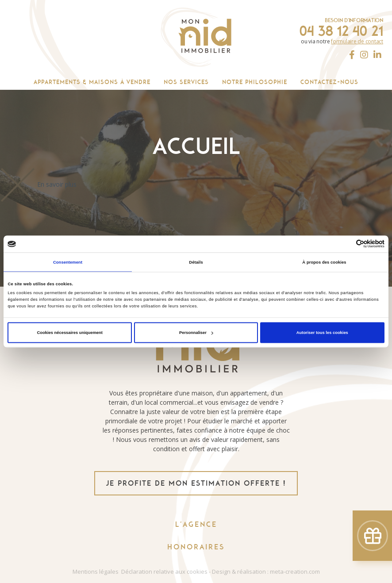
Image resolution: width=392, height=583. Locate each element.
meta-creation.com (295, 571)
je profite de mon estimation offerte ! (196, 483)
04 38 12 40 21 (341, 31)
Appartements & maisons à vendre (92, 82)
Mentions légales (96, 571)
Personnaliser (196, 333)
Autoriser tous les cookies (322, 333)
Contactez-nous (329, 82)
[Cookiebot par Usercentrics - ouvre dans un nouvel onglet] (346, 244)
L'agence (196, 524)
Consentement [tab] (68, 262)
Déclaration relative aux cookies (164, 571)
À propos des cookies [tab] (324, 262)
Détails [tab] (196, 262)
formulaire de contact (357, 41)
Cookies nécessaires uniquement (70, 333)
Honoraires (196, 547)
